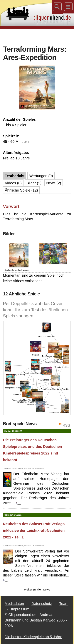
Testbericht (15, 176)
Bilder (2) (34, 183)
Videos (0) (13, 183)
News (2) (54, 183)
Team (64, 604)
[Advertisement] (37, 37)
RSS (66, 425)
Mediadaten (14, 604)
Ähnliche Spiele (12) (21, 190)
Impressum (20, 609)
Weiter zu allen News (37, 589)
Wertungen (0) (41, 176)
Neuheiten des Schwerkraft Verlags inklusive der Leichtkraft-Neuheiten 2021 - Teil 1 (34, 531)
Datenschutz (42, 604)
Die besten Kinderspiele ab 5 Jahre (33, 637)
